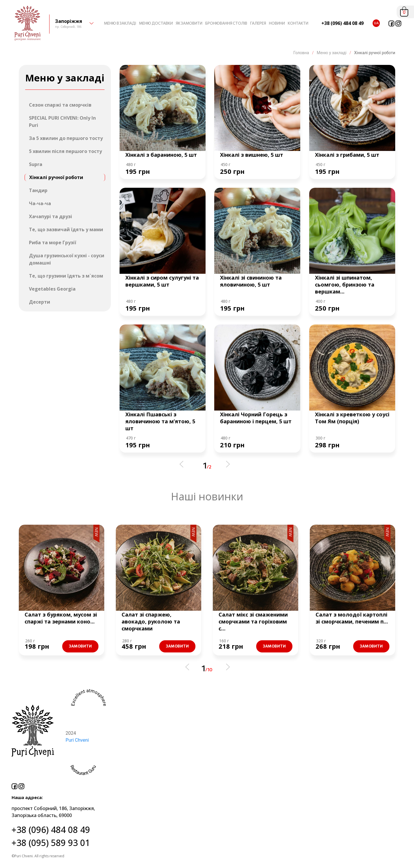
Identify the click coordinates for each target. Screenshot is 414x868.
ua (376, 23)
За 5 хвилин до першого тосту (66, 138)
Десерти (40, 302)
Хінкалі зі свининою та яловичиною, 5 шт (251, 281)
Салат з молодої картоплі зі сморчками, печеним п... (352, 618)
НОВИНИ (277, 23)
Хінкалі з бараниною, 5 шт (161, 155)
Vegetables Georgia (52, 289)
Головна (302, 53)
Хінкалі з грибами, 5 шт (347, 155)
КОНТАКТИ (298, 23)
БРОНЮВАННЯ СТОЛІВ (226, 23)
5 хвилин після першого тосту (65, 151)
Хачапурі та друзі (51, 216)
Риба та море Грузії (53, 242)
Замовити (80, 646)
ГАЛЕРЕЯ (258, 23)
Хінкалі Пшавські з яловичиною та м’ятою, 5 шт (160, 421)
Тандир (38, 190)
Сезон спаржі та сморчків (60, 105)
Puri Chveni (77, 740)
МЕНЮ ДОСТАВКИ (156, 23)
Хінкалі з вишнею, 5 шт (252, 155)
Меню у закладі (332, 53)
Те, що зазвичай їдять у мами (66, 229)
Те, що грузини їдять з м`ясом (66, 276)
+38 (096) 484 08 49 (342, 23)
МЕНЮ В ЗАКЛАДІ (120, 23)
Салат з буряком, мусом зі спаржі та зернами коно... (61, 618)
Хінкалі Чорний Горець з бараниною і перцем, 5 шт (256, 418)
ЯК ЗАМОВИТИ (189, 23)
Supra (36, 164)
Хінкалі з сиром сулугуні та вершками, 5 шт (162, 281)
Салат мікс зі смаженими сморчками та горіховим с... (253, 621)
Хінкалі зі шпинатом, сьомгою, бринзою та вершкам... (345, 285)
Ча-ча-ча (40, 203)
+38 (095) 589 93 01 (51, 843)
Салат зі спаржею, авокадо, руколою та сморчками (151, 621)
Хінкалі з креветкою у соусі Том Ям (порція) (352, 418)
